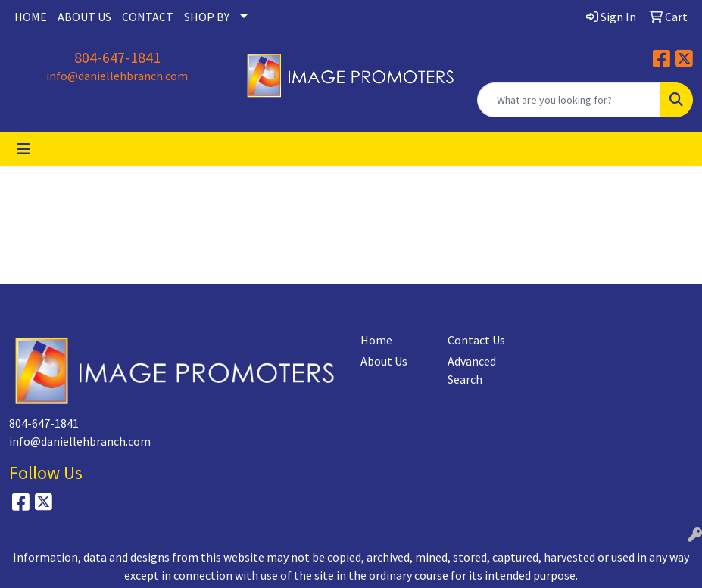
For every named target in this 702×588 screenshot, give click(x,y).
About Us (384, 361)
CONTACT (148, 17)
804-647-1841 (117, 57)
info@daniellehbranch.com (117, 76)
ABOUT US (84, 17)
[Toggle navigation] (23, 149)
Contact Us (476, 340)
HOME (31, 17)
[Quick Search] (569, 100)
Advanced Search (472, 370)
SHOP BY (207, 17)
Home (376, 340)
